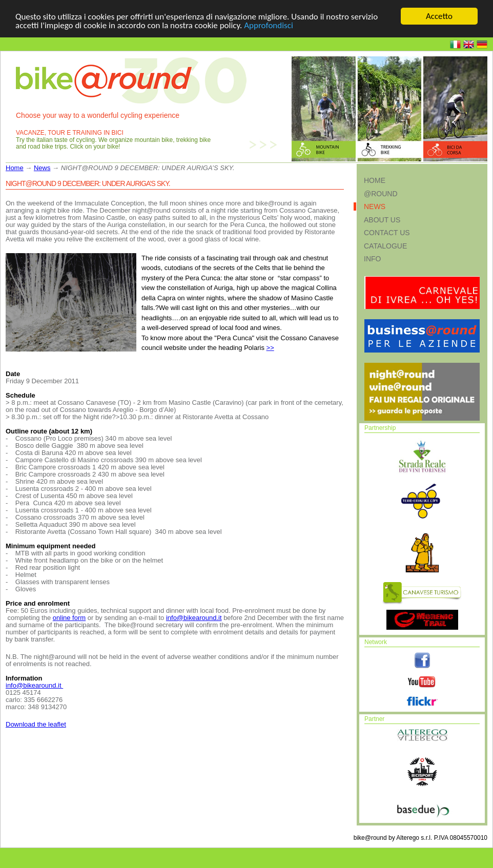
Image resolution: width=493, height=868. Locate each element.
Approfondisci (269, 25)
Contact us (387, 233)
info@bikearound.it (194, 617)
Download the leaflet (36, 724)
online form (69, 617)
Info (372, 259)
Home (15, 168)
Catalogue (385, 245)
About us (382, 219)
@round (381, 193)
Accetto (439, 16)
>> (270, 348)
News (42, 168)
